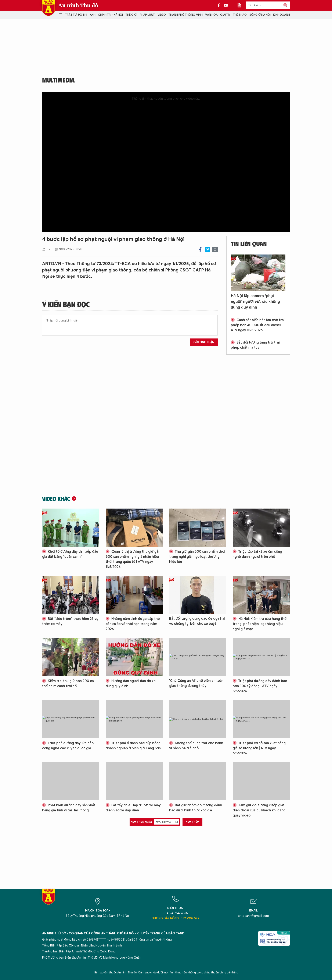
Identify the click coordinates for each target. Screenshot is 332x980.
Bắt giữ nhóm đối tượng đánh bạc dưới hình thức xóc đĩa (196, 808)
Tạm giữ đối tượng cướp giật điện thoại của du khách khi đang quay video (259, 810)
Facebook (200, 249)
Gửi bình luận (204, 342)
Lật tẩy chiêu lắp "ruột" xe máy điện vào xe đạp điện (133, 808)
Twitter (208, 249)
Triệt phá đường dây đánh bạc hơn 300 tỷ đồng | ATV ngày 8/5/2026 (260, 686)
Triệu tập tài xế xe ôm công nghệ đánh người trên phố (257, 554)
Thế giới (131, 15)
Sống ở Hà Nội (260, 15)
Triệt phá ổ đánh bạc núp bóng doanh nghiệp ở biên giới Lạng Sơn (133, 746)
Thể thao (240, 15)
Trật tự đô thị (76, 15)
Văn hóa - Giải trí (218, 15)
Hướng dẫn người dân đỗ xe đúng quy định (131, 684)
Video (162, 15)
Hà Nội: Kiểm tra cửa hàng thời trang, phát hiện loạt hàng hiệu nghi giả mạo (260, 624)
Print (215, 249)
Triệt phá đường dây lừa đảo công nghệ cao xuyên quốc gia (68, 746)
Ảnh (93, 15)
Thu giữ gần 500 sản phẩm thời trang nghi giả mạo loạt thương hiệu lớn (197, 557)
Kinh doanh (282, 15)
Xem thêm (192, 822)
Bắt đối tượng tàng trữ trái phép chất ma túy (255, 345)
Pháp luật (147, 15)
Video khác (56, 499)
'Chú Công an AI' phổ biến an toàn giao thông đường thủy (196, 683)
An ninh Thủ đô (78, 5)
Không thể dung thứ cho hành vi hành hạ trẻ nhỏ (196, 746)
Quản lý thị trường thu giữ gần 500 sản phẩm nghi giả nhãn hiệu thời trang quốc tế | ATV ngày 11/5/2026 (133, 559)
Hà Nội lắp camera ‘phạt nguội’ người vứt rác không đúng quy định (255, 302)
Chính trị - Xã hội (110, 15)
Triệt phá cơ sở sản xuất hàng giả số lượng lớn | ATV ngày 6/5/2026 (259, 748)
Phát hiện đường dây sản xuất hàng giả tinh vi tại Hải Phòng (69, 808)
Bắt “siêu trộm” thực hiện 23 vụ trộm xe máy (70, 621)
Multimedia (58, 80)
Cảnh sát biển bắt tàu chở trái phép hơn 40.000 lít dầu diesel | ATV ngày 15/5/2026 (258, 325)
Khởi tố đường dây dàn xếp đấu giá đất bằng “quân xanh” (70, 554)
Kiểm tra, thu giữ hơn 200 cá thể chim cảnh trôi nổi (68, 684)
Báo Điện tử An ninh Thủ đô (48, 8)
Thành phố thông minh (185, 15)
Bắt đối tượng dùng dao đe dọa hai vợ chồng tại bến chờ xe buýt (197, 621)
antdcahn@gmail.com (253, 916)
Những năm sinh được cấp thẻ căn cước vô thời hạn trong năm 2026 (133, 624)
